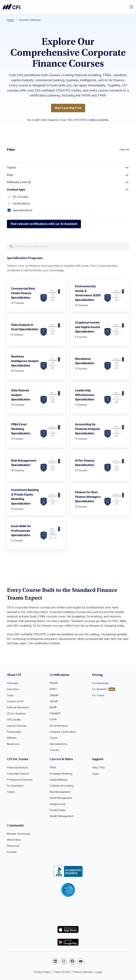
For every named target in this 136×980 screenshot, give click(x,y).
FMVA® (54, 683)
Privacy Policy (42, 972)
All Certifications (59, 726)
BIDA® (53, 708)
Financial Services (17, 768)
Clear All (124, 149)
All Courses (20, 197)
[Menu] (132, 7)
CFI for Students (16, 714)
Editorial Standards (18, 708)
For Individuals (100, 683)
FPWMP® (55, 714)
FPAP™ (53, 690)
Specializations (22, 210)
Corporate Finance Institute (12, 7)
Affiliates (12, 738)
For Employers (15, 786)
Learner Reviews (17, 726)
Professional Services (20, 780)
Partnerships (14, 732)
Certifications (21, 203)
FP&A (53, 768)
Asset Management (61, 798)
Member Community (19, 834)
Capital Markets (59, 780)
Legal (95, 774)
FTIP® (53, 720)
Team (10, 696)
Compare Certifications (63, 732)
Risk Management (60, 792)
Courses (54, 750)
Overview (13, 683)
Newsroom (13, 744)
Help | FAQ (98, 768)
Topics (54, 738)
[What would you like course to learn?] (68, 247)
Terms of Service (83, 972)
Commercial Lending (61, 786)
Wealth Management (62, 817)
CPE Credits (14, 720)
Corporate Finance (18, 774)
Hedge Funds (58, 804)
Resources (13, 846)
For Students (99, 690)
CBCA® (54, 702)
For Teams (98, 696)
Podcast (12, 852)
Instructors (13, 690)
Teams (11, 792)
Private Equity (58, 810)
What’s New (14, 840)
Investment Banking (61, 774)
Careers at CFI (15, 702)
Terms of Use (62, 972)
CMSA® (54, 696)
